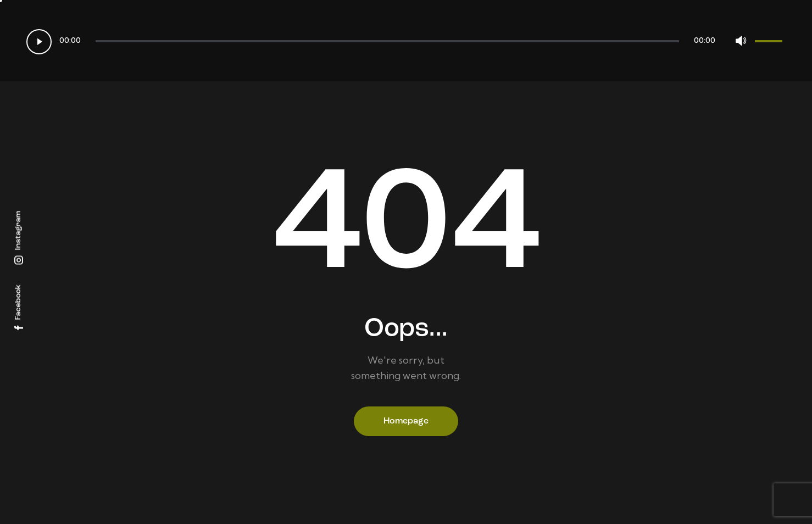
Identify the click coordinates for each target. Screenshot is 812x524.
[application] (406, 41)
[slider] (387, 41)
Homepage (406, 421)
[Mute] (741, 41)
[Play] (39, 42)
